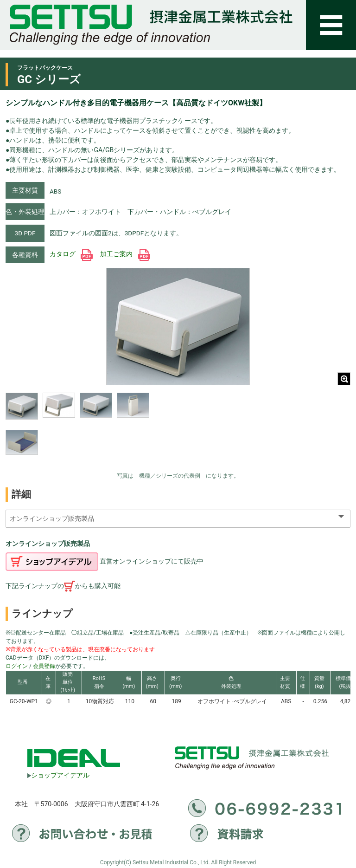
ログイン (17, 666)
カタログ (71, 254)
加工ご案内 (125, 254)
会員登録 (44, 666)
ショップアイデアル (58, 775)
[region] (77, 430)
